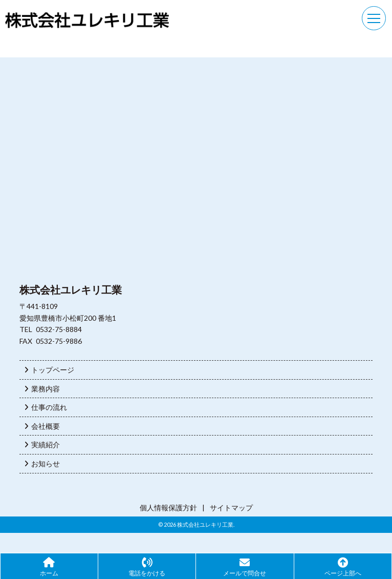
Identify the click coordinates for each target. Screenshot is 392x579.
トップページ (49, 370)
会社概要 (42, 426)
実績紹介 (42, 444)
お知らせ (42, 463)
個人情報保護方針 (168, 508)
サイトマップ (231, 508)
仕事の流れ (46, 407)
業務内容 (42, 389)
